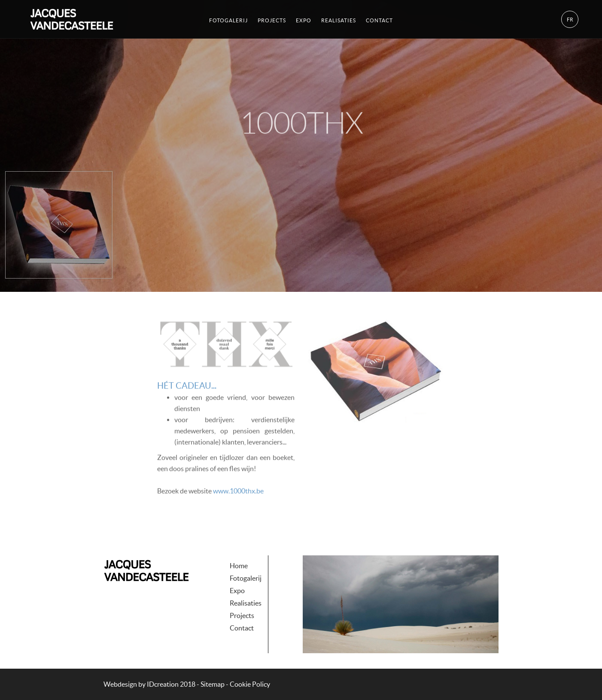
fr (570, 19)
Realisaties (339, 20)
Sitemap (213, 684)
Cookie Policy (250, 684)
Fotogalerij (228, 20)
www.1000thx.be (238, 503)
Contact (379, 20)
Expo (304, 20)
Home (239, 547)
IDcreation (141, 684)
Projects (272, 20)
